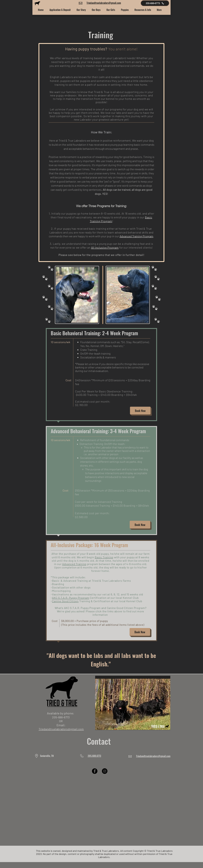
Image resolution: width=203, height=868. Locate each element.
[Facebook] (95, 771)
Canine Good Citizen (65, 601)
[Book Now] (140, 411)
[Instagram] (105, 771)
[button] (81, 10)
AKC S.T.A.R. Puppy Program (71, 598)
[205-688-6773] (155, 3)
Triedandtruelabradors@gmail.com (104, 3)
